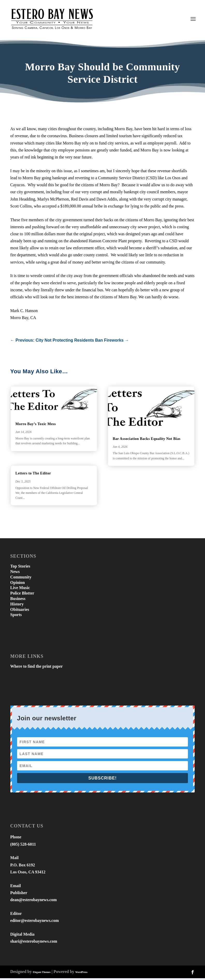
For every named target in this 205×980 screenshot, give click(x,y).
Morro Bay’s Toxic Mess (36, 426)
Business (18, 600)
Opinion (18, 584)
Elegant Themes (42, 974)
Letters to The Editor (33, 475)
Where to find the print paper (37, 668)
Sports (16, 616)
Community (21, 579)
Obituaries (20, 611)
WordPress (81, 974)
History (17, 606)
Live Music (20, 589)
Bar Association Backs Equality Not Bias (147, 440)
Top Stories (20, 568)
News (15, 573)
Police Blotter (22, 595)
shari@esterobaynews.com (34, 943)
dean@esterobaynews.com (34, 902)
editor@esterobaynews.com (35, 922)
